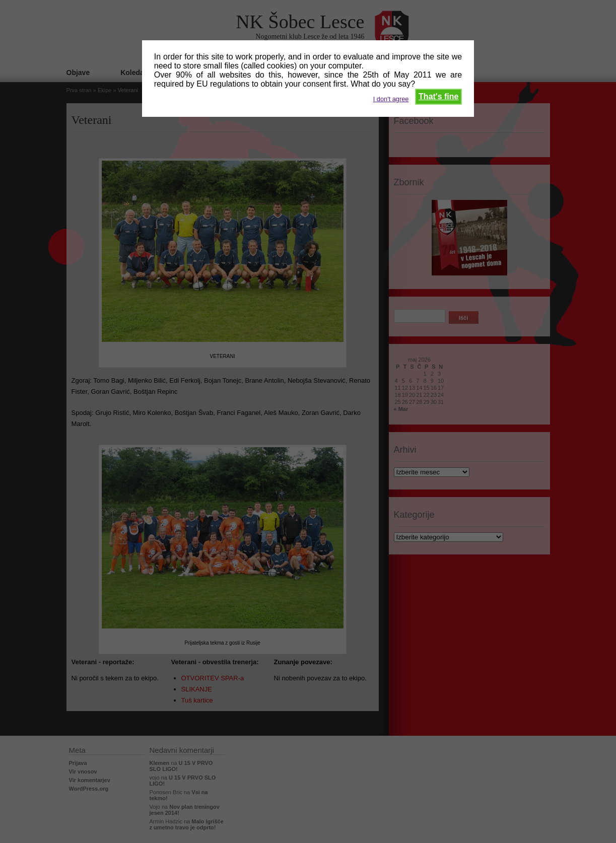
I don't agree (391, 99)
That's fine (438, 96)
